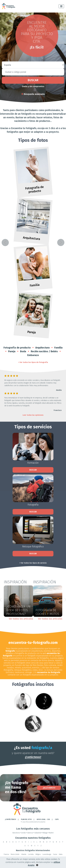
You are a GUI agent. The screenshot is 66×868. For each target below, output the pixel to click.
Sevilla (24, 833)
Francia (6, 854)
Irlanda (24, 854)
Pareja (12, 351)
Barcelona (17, 833)
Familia (58, 348)
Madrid (51, 833)
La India (31, 854)
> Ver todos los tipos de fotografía (33, 362)
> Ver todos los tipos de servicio (33, 563)
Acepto (31, 865)
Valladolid (38, 833)
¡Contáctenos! (33, 757)
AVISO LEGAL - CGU (43, 819)
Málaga (46, 833)
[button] (5, 243)
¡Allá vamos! (49, 788)
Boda (23, 351)
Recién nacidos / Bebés (44, 351)
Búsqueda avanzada (33, 94)
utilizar (57, 862)
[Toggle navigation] (61, 6)
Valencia (31, 833)
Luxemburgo (47, 854)
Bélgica (38, 854)
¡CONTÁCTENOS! (10, 819)
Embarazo (33, 355)
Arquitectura (42, 348)
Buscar (33, 80)
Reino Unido (15, 854)
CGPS (57, 819)
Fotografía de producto (17, 348)
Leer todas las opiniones (33, 415)
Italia (61, 854)
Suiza (55, 854)
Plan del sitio (26, 819)
